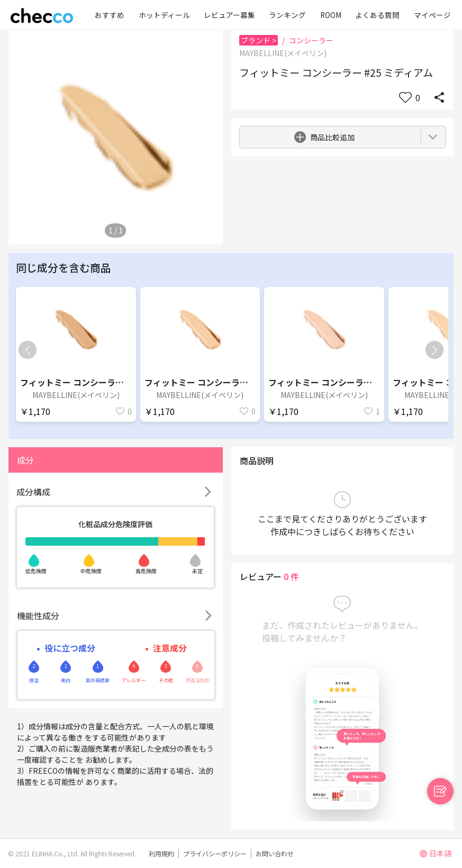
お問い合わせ (275, 853)
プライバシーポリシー (215, 853)
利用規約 (161, 853)
